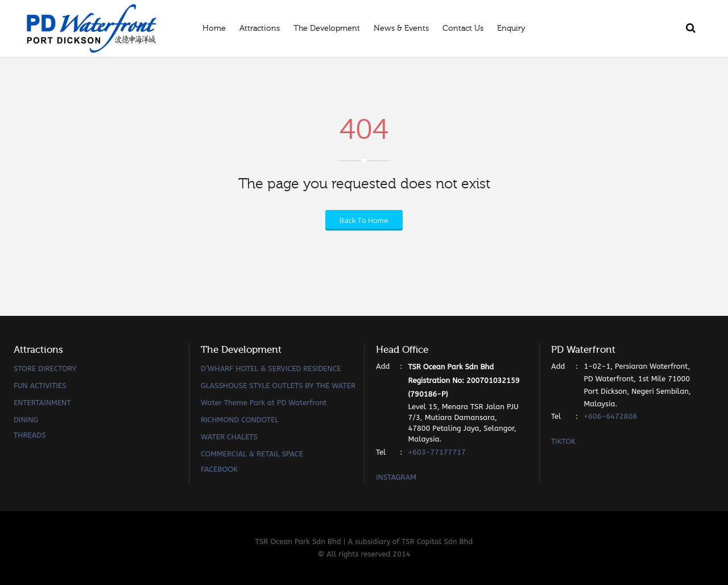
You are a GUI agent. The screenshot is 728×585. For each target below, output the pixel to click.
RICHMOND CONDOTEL (240, 420)
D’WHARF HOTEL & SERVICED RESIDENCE (271, 368)
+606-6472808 (610, 416)
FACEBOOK (219, 469)
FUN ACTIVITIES (40, 386)
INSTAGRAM (396, 477)
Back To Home (364, 220)
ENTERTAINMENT (42, 403)
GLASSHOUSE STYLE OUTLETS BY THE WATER (278, 386)
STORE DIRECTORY (45, 368)
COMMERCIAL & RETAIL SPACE (252, 454)
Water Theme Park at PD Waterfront (264, 403)
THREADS (30, 435)
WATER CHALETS (229, 437)
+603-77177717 (437, 452)
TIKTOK (563, 441)
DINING (26, 420)
